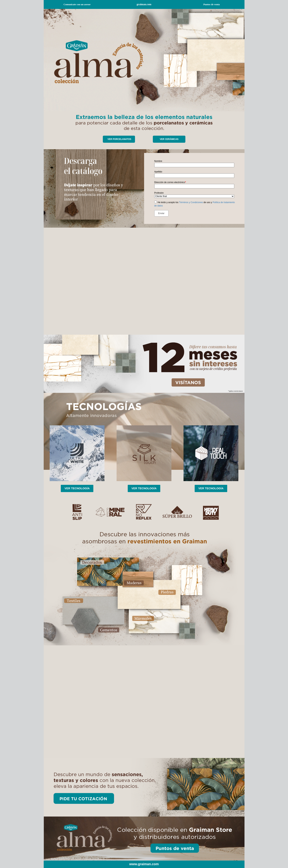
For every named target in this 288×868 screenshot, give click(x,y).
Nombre (158, 161)
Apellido (158, 172)
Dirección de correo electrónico (170, 182)
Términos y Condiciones (191, 202)
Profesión (159, 193)
